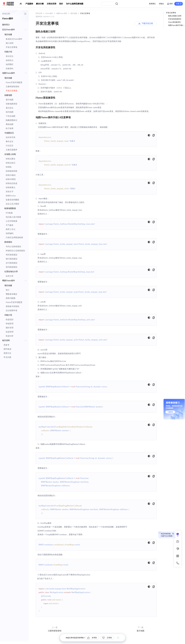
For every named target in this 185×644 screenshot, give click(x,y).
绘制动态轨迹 (12, 183)
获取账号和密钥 (12, 306)
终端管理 (10, 324)
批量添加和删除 (12, 200)
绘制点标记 (11, 163)
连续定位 (10, 60)
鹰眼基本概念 (12, 294)
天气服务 (10, 225)
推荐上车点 (11, 229)
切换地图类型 (12, 104)
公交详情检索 (12, 221)
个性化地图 (11, 116)
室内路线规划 (12, 267)
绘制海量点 (11, 187)
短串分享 (10, 276)
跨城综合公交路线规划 (15, 251)
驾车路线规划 (12, 255)
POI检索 (9, 213)
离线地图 (10, 124)
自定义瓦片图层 (12, 204)
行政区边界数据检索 (14, 238)
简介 (8, 290)
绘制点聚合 (11, 159)
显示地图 (10, 100)
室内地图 (10, 112)
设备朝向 (10, 69)
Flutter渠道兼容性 (174, 22)
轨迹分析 (10, 336)
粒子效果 (10, 128)
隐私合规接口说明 (175, 16)
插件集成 (7, 349)
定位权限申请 (12, 311)
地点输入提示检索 (13, 217)
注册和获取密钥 (12, 87)
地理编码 (10, 233)
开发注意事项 (12, 47)
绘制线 (9, 167)
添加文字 (10, 192)
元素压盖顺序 (12, 150)
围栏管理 (10, 328)
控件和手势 (11, 137)
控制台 (161, 4)
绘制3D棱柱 (11, 175)
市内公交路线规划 (13, 247)
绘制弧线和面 (12, 171)
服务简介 (6, 25)
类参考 (6, 345)
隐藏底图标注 (12, 120)
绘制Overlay (11, 196)
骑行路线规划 (12, 259)
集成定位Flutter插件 (14, 39)
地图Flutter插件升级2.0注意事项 (177, 25)
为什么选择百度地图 (75, 4)
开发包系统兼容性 (175, 19)
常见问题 (7, 357)
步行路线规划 (12, 263)
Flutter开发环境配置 (14, 82)
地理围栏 (10, 64)
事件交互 (10, 142)
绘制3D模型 (11, 179)
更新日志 (7, 353)
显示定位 (10, 108)
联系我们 (152, 4)
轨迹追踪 (10, 320)
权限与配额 (11, 298)
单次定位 (10, 56)
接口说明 (10, 43)
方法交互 (10, 146)
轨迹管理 (10, 332)
